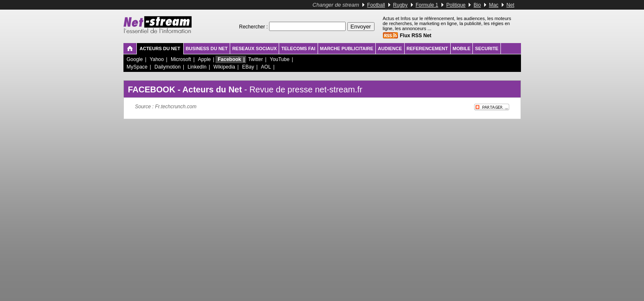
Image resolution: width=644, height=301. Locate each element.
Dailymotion (168, 67)
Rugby (400, 5)
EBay (248, 67)
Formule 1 (427, 5)
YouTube (280, 59)
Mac (494, 5)
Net (510, 5)
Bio (477, 5)
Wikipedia (224, 67)
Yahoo (157, 59)
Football (376, 5)
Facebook (229, 59)
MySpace (137, 67)
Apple (204, 59)
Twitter (255, 59)
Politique (456, 5)
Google (135, 59)
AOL (266, 67)
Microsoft (181, 59)
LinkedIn (197, 67)
